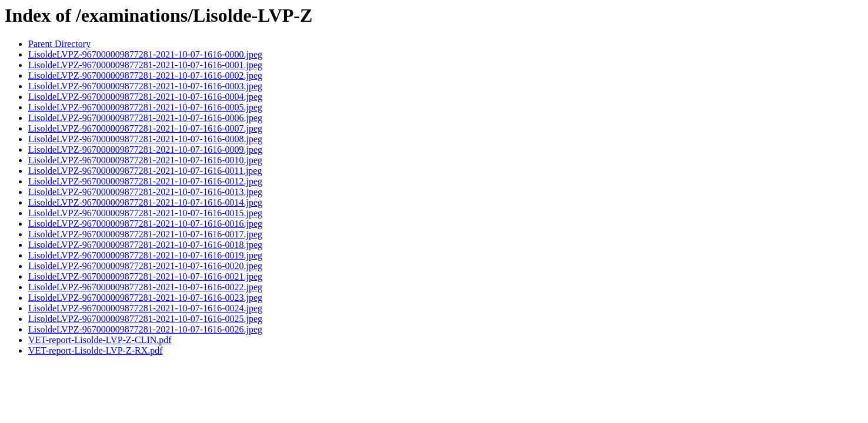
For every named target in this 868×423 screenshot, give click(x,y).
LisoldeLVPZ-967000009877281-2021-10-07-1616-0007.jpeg (145, 128)
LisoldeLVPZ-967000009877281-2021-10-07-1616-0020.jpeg (145, 266)
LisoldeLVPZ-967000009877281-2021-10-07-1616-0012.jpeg (145, 181)
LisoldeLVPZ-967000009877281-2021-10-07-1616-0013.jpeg (145, 192)
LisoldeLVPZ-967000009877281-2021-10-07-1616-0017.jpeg (145, 234)
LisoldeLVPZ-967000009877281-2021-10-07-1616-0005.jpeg (145, 107)
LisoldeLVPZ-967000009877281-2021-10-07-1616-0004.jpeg (145, 97)
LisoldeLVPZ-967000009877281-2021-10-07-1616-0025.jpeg (145, 319)
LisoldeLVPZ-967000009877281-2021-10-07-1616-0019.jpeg (145, 255)
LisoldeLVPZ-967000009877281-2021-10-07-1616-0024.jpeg (145, 308)
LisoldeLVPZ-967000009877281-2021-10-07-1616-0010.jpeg (145, 160)
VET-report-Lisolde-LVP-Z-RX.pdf (96, 350)
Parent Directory (59, 44)
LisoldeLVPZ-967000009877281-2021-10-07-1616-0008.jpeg (145, 139)
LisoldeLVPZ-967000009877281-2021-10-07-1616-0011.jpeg (145, 171)
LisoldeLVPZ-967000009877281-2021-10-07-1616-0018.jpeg (145, 245)
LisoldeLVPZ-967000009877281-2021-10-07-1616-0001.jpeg (145, 65)
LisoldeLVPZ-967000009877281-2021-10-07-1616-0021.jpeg (145, 276)
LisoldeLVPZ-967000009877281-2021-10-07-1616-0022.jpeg (145, 287)
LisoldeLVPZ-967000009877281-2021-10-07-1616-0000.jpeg (145, 54)
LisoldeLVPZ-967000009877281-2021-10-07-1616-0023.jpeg (145, 298)
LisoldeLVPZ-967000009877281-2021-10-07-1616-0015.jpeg (145, 213)
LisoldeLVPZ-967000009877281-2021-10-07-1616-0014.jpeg (145, 202)
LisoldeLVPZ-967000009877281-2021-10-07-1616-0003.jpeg (145, 86)
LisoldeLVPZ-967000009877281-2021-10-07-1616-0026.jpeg (145, 329)
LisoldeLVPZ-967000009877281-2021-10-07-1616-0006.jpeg (145, 118)
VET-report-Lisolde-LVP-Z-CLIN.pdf (100, 340)
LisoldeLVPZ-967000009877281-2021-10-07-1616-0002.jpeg (145, 75)
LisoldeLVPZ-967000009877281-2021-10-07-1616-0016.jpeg (145, 224)
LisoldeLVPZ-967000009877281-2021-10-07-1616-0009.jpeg (145, 150)
